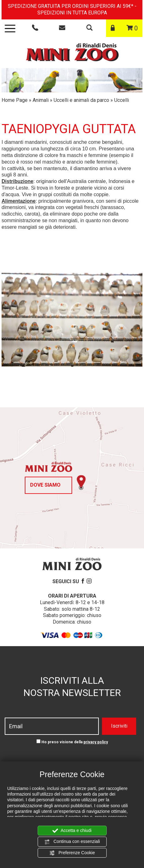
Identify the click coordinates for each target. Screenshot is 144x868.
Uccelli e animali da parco (81, 100)
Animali (41, 100)
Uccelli (122, 100)
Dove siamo (45, 485)
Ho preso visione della (75, 742)
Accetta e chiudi (72, 831)
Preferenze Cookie (72, 853)
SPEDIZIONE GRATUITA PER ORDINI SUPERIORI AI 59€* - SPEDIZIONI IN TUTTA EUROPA (72, 9)
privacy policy (96, 742)
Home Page (15, 100)
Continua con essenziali (72, 842)
